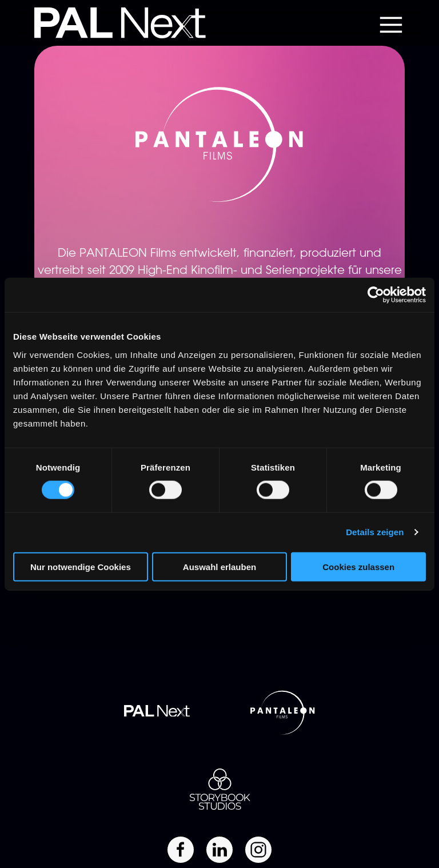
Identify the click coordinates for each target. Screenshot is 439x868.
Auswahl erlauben (219, 566)
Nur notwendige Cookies (81, 566)
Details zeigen (375, 532)
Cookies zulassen (358, 566)
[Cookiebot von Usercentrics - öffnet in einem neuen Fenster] (376, 295)
